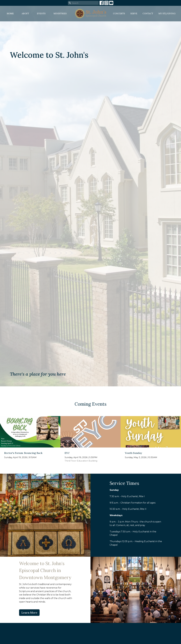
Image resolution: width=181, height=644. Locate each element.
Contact (148, 14)
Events (41, 14)
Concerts (119, 14)
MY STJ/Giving (167, 14)
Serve (134, 14)
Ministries (60, 14)
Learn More (29, 613)
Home (10, 14)
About (25, 14)
